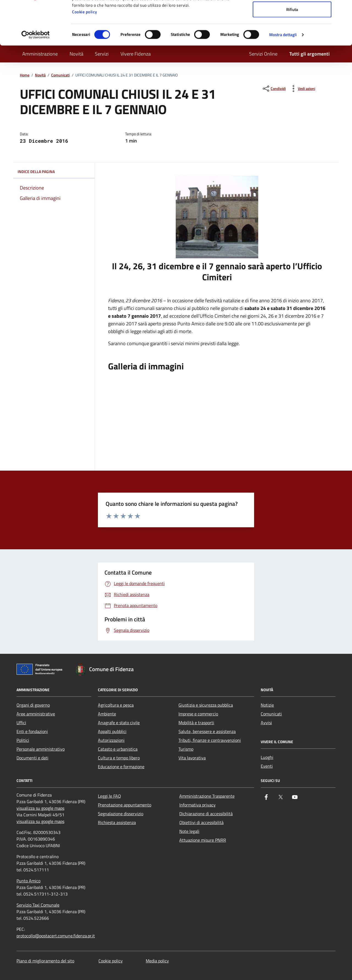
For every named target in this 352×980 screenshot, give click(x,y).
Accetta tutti (292, 14)
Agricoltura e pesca (116, 705)
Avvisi (266, 723)
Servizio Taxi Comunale (38, 905)
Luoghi (267, 757)
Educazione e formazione (121, 767)
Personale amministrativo (41, 749)
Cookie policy (85, 53)
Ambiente (107, 714)
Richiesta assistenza (117, 822)
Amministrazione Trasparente (207, 796)
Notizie (267, 705)
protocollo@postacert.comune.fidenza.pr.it (56, 936)
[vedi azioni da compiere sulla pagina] (302, 89)
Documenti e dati (32, 758)
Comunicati (271, 714)
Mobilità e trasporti (196, 723)
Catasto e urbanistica (118, 749)
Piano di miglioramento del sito (45, 961)
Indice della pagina (54, 172)
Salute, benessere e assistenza (207, 731)
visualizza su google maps (40, 808)
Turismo (186, 749)
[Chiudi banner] (343, 9)
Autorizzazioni (111, 740)
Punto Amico (28, 881)
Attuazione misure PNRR (203, 840)
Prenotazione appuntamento (125, 805)
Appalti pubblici (112, 731)
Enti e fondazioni (32, 731)
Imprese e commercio (198, 714)
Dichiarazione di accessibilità (206, 814)
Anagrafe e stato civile (119, 723)
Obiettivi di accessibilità (201, 822)
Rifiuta (292, 50)
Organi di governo (33, 705)
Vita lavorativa (192, 758)
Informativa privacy (197, 805)
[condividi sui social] (274, 89)
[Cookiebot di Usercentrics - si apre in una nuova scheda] (36, 76)
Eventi (267, 766)
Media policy (157, 961)
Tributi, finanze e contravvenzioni (210, 740)
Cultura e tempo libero (119, 758)
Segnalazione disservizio (121, 814)
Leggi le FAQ (109, 796)
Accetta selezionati (292, 33)
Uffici (21, 723)
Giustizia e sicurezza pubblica (206, 705)
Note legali (189, 831)
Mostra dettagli (283, 76)
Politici (23, 740)
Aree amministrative (36, 714)
